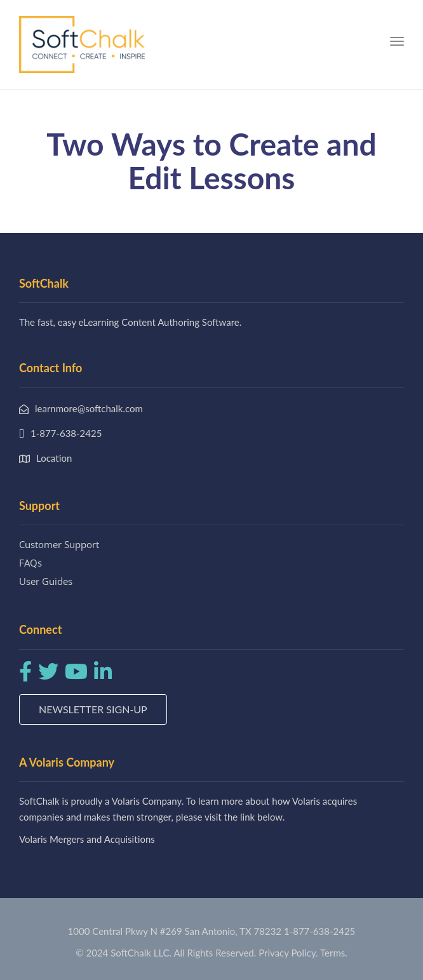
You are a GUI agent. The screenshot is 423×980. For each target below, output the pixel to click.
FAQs (30, 563)
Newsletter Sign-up (93, 709)
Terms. (334, 953)
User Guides (46, 581)
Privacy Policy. (288, 953)
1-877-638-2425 (319, 931)
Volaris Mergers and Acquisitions (87, 839)
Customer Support (59, 544)
